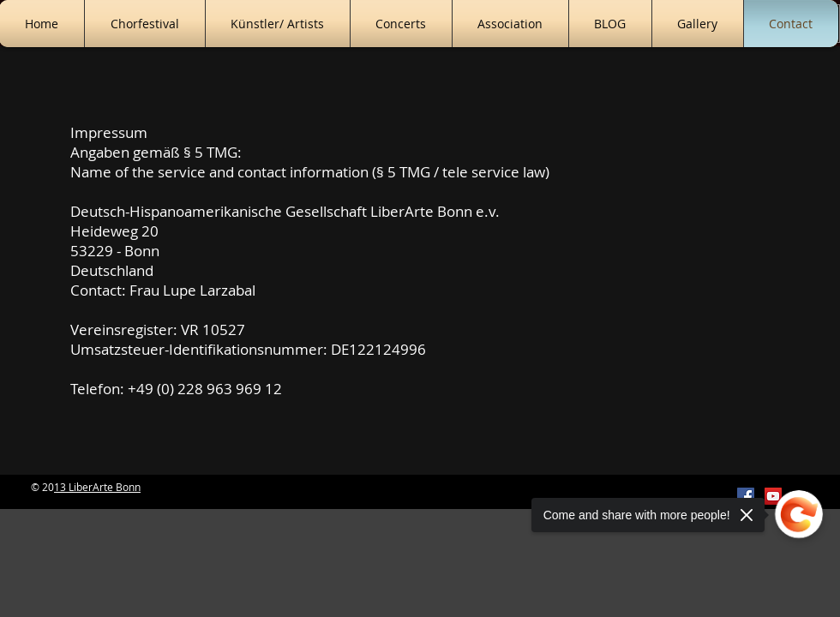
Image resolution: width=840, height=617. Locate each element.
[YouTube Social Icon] (773, 496)
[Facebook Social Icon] (746, 496)
